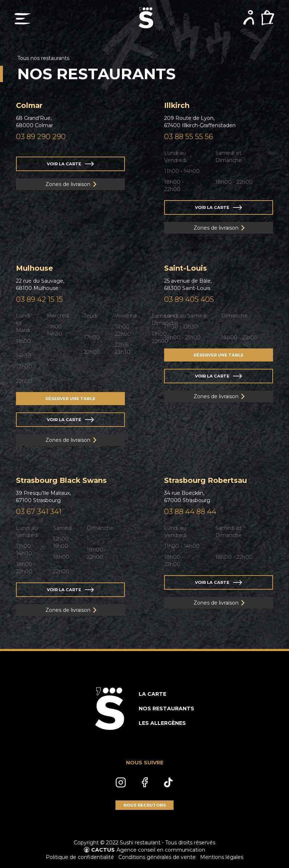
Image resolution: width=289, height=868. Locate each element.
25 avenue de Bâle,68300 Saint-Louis (188, 284)
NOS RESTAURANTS (166, 708)
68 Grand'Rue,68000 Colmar (34, 122)
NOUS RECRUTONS (145, 805)
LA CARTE (152, 694)
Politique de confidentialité (80, 857)
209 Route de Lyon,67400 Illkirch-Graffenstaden (200, 122)
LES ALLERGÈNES (162, 723)
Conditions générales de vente (157, 857)
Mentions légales (222, 857)
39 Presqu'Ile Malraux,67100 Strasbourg (43, 497)
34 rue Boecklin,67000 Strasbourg (187, 497)
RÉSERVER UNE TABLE (70, 399)
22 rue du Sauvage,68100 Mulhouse (40, 284)
